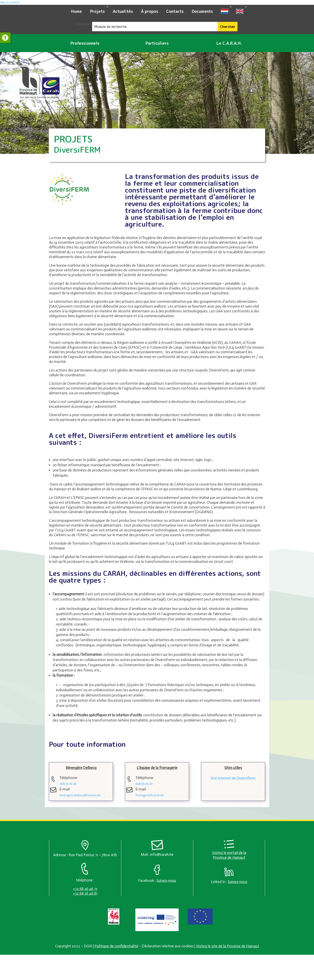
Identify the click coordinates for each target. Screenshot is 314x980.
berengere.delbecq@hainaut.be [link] (80, 795)
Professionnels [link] (85, 43)
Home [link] (76, 11)
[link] (5, 38)
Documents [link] (202, 11)
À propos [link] (150, 11)
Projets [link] (97, 11)
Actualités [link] (123, 11)
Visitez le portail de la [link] (229, 853)
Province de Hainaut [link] (229, 857)
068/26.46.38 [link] (68, 784)
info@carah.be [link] (162, 854)
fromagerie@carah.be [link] (150, 795)
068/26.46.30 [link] (144, 784)
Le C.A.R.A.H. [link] (229, 43)
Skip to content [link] (10, 2)
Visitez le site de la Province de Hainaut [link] (228, 946)
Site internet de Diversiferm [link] (233, 778)
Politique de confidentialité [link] (116, 946)
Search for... (84, 24)
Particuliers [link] (157, 43)
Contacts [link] (175, 11)
